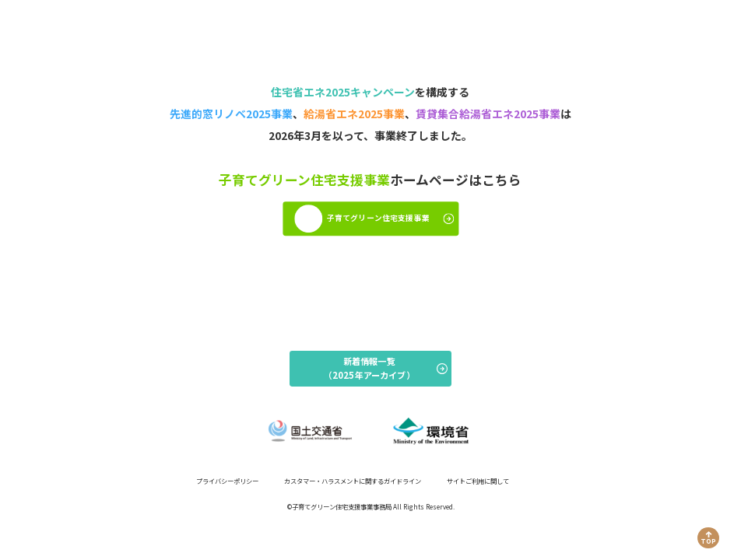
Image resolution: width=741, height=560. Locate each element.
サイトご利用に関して (478, 481)
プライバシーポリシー (227, 481)
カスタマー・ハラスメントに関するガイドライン (353, 481)
